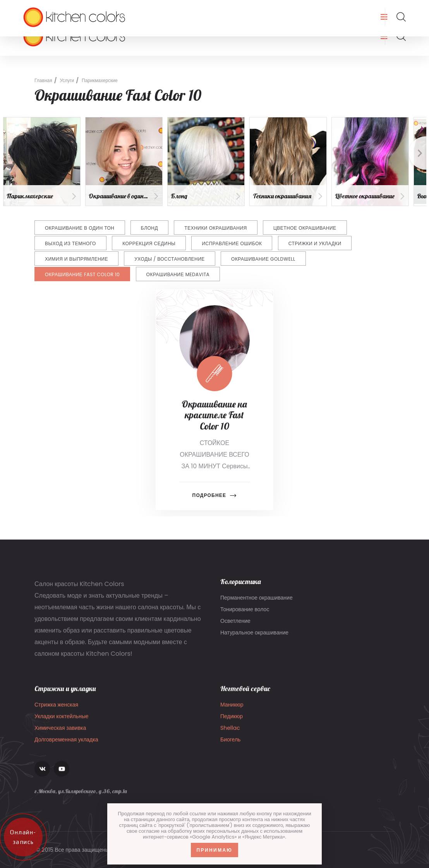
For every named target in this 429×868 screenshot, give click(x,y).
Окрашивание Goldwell (263, 259)
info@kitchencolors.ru (66, 9)
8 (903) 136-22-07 (140, 9)
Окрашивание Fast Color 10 (82, 274)
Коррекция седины (149, 243)
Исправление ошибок (232, 243)
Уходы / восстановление (170, 259)
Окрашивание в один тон (80, 228)
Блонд (149, 228)
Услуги (67, 80)
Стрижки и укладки (315, 243)
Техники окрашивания (215, 228)
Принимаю (215, 850)
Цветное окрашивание (305, 228)
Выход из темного (70, 243)
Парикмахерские (100, 80)
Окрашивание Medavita (178, 274)
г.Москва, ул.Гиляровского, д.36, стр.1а (232, 9)
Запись (393, 8)
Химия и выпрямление (76, 259)
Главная (43, 80)
